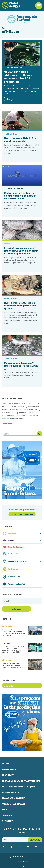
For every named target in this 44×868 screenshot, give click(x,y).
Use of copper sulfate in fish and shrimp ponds (20, 140)
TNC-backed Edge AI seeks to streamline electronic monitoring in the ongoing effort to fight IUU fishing (13, 649)
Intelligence (7, 627)
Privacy (22, 866)
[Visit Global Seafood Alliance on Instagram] (6, 847)
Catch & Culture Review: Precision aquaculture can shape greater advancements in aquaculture (13, 666)
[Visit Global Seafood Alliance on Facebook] (14, 847)
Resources (8, 775)
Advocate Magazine (13, 798)
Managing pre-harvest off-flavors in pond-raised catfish (21, 364)
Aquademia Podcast (13, 804)
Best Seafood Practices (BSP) (19, 787)
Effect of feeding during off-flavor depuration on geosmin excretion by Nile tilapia (21, 251)
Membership (9, 770)
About (5, 764)
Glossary (7, 821)
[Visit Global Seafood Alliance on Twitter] (22, 847)
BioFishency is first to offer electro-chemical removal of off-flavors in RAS (20, 196)
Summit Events (10, 793)
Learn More (7, 424)
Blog (5, 810)
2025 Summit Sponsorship (22, 514)
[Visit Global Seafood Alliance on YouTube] (38, 847)
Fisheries (6, 643)
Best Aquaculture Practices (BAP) (21, 781)
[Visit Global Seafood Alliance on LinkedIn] (30, 847)
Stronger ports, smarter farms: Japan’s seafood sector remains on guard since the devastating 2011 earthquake (13, 633)
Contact (7, 815)
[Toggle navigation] (39, 6)
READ (8, 99)
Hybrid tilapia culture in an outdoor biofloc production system (20, 306)
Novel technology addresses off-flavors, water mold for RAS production (18, 77)
